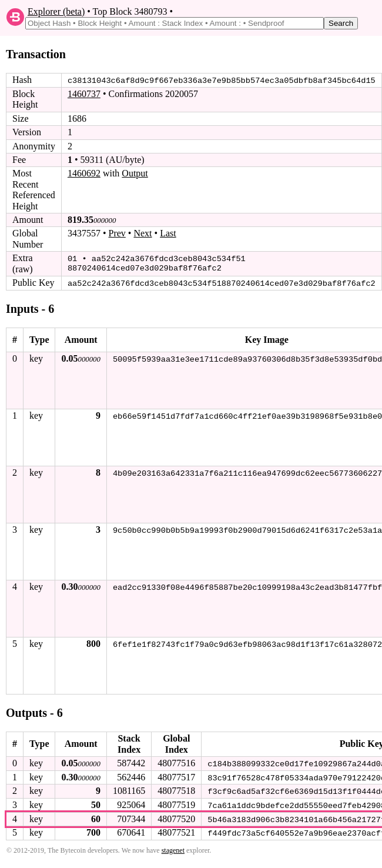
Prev (117, 233)
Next (143, 233)
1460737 (84, 94)
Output (135, 173)
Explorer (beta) (56, 11)
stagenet (173, 849)
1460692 (84, 173)
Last (168, 233)
